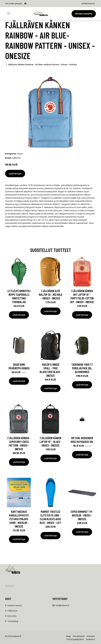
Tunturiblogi (13, 621)
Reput (20, 154)
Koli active (12, 616)
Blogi (68, 636)
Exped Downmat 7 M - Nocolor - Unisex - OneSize (82, 515)
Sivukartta (90, 639)
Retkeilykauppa (84, 14)
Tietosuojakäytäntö (75, 639)
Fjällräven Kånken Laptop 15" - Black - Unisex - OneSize (51, 442)
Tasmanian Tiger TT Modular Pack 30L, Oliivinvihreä (82, 368)
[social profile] (25, 4)
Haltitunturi (12, 611)
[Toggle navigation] (9, 13)
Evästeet (91, 636)
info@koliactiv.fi (88, 3)
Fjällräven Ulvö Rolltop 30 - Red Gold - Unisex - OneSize (50, 295)
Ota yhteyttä (79, 636)
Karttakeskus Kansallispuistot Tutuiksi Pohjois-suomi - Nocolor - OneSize (19, 519)
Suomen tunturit (15, 605)
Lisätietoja (15, 174)
